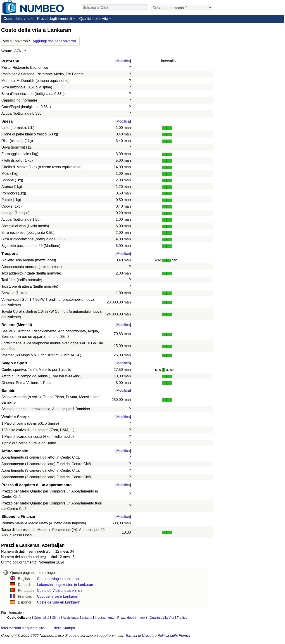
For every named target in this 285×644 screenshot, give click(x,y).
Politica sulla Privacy (174, 636)
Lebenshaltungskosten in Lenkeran (65, 585)
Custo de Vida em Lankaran (59, 591)
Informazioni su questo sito (23, 628)
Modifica (123, 61)
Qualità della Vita (94, 19)
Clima (56, 618)
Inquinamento (105, 618)
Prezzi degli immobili (54, 19)
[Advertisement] (237, 94)
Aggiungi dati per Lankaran (54, 41)
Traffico (182, 618)
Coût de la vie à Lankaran (57, 596)
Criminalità (42, 618)
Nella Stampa (64, 628)
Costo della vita (17, 19)
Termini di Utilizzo (139, 636)
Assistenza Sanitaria (77, 618)
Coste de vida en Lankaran (58, 602)
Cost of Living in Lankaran (58, 579)
